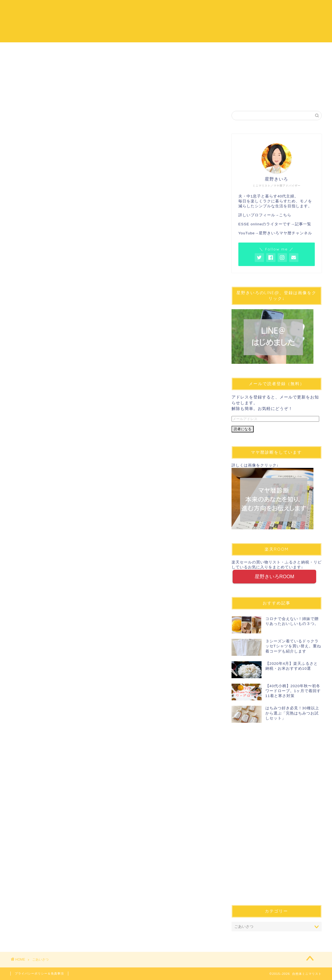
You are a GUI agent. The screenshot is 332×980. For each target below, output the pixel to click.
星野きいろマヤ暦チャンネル (285, 233)
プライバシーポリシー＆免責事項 (39, 973)
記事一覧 (303, 224)
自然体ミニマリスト (166, 21)
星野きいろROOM (275, 577)
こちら (285, 215)
